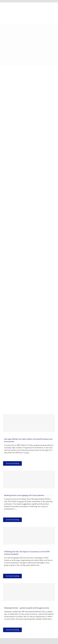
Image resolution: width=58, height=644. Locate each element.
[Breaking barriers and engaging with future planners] (29, 479)
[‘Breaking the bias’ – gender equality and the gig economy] (29, 592)
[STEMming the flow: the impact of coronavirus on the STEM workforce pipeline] (29, 536)
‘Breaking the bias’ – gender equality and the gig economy (27, 608)
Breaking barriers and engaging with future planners (24, 495)
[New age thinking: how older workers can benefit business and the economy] (29, 423)
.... (30, 453)
